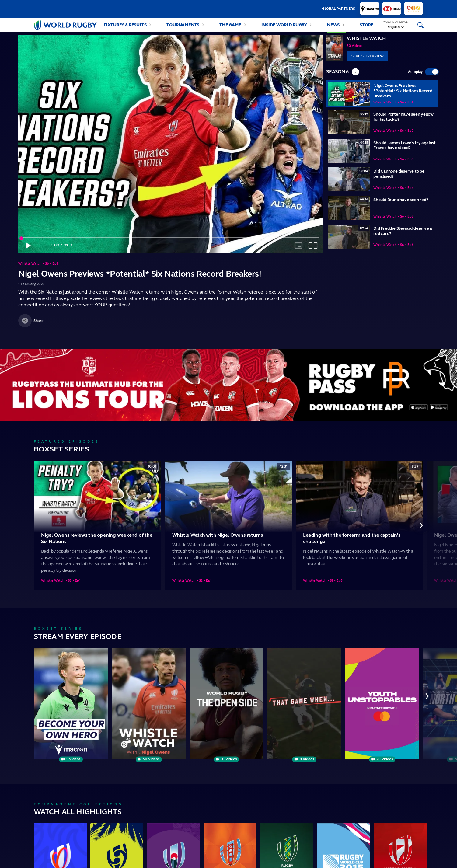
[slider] (170, 244)
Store (366, 28)
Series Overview (368, 62)
